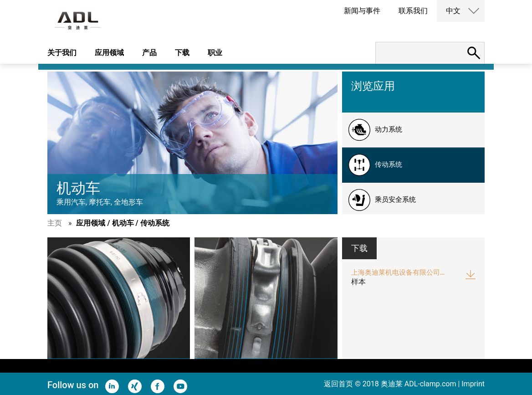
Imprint (473, 384)
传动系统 (389, 164)
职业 (215, 53)
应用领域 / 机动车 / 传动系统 (123, 223)
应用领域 (109, 53)
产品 (149, 53)
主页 (55, 223)
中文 (453, 11)
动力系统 (389, 129)
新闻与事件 (362, 11)
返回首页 (338, 384)
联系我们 (413, 11)
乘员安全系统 (395, 200)
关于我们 (62, 53)
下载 (182, 53)
